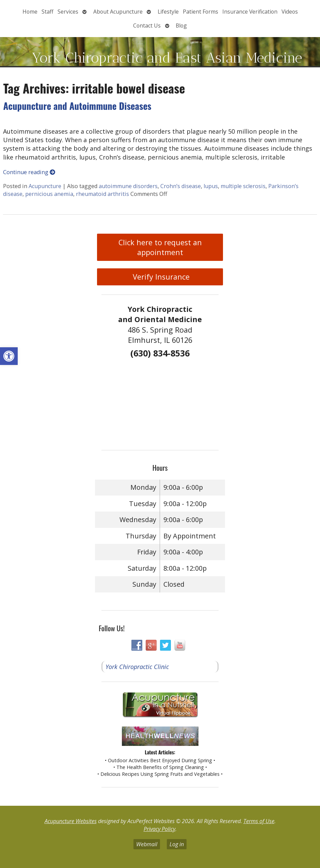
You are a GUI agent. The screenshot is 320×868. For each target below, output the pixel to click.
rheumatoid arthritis (102, 194)
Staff (47, 12)
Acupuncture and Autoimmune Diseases (77, 106)
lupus (211, 186)
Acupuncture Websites (71, 821)
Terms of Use (259, 821)
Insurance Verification (250, 12)
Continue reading (29, 172)
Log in (177, 844)
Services (68, 12)
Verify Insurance (160, 277)
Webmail (147, 844)
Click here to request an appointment (160, 247)
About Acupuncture (118, 12)
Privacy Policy (159, 829)
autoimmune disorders (128, 186)
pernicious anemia (49, 194)
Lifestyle (168, 12)
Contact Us (147, 26)
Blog (181, 26)
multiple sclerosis (243, 186)
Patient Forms (201, 12)
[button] (9, 356)
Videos (290, 12)
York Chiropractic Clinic (137, 667)
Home (30, 12)
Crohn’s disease (181, 186)
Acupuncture (45, 186)
